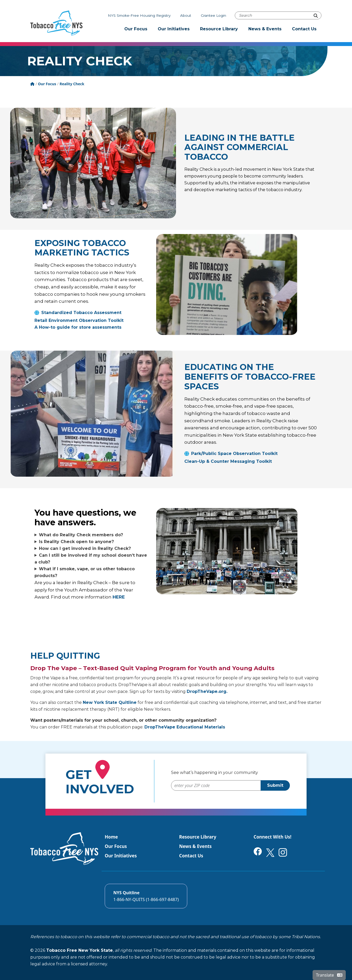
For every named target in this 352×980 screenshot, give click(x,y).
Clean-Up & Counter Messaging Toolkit (228, 461)
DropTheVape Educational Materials (185, 727)
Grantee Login (213, 15)
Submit (275, 785)
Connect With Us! (272, 837)
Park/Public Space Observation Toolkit (234, 454)
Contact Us (304, 29)
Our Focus (136, 29)
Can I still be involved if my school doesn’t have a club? (91, 559)
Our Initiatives (174, 29)
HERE (119, 597)
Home (111, 837)
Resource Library (219, 29)
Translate (329, 975)
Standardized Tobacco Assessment (81, 313)
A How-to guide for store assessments (78, 327)
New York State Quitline (110, 702)
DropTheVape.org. (207, 691)
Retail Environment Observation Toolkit (79, 320)
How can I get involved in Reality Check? (85, 548)
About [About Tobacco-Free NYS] (186, 15)
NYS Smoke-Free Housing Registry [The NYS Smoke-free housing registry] (139, 15)
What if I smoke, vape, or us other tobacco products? (85, 572)
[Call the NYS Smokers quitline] (146, 896)
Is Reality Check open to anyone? (76, 542)
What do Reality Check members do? (81, 535)
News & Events (265, 29)
